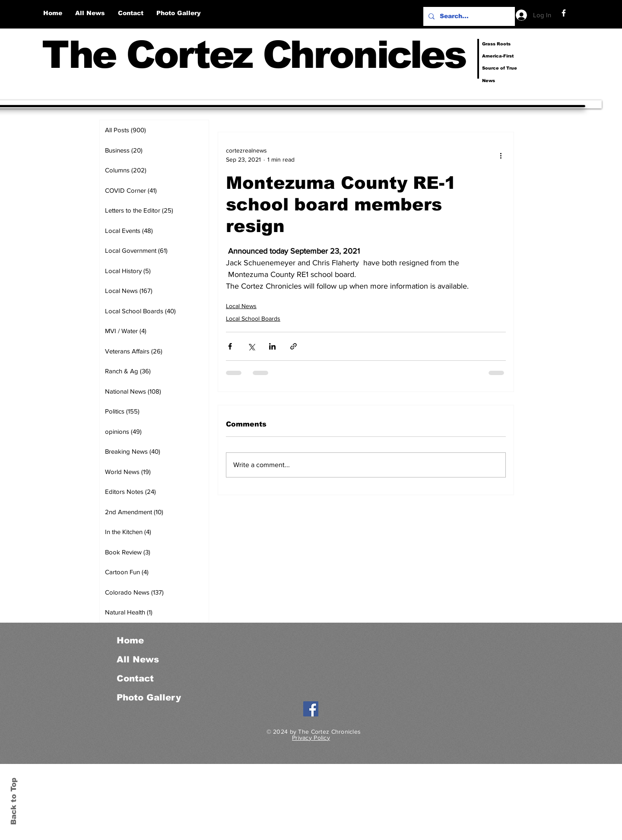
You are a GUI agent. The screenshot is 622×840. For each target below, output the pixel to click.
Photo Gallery (149, 697)
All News (138, 659)
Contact (135, 678)
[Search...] (468, 16)
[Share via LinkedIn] (272, 346)
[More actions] (501, 155)
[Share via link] (294, 346)
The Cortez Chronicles (254, 55)
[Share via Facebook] (230, 346)
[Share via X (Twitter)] (251, 346)
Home (130, 640)
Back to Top (14, 801)
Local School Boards (253, 318)
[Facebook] (564, 13)
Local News (241, 306)
